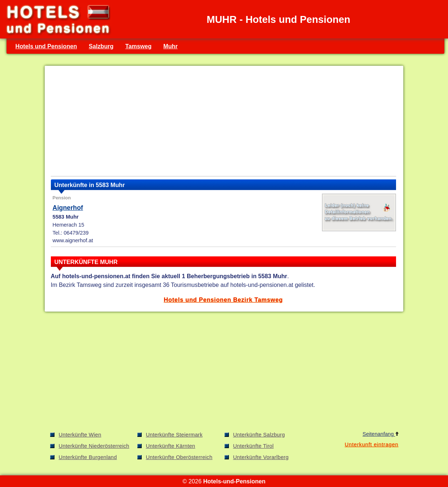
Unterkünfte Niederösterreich (94, 446)
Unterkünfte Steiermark (174, 435)
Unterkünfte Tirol (254, 446)
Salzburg (101, 46)
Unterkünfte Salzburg (259, 435)
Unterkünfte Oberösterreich (179, 457)
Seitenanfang (381, 434)
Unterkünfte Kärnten (171, 446)
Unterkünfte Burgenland (88, 457)
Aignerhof (68, 208)
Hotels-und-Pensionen (234, 481)
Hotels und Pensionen (46, 46)
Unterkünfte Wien (80, 435)
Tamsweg (138, 46)
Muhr (171, 46)
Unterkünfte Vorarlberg (261, 457)
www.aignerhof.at (73, 240)
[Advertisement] (223, 122)
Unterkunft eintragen (372, 445)
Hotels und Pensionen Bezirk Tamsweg (223, 300)
